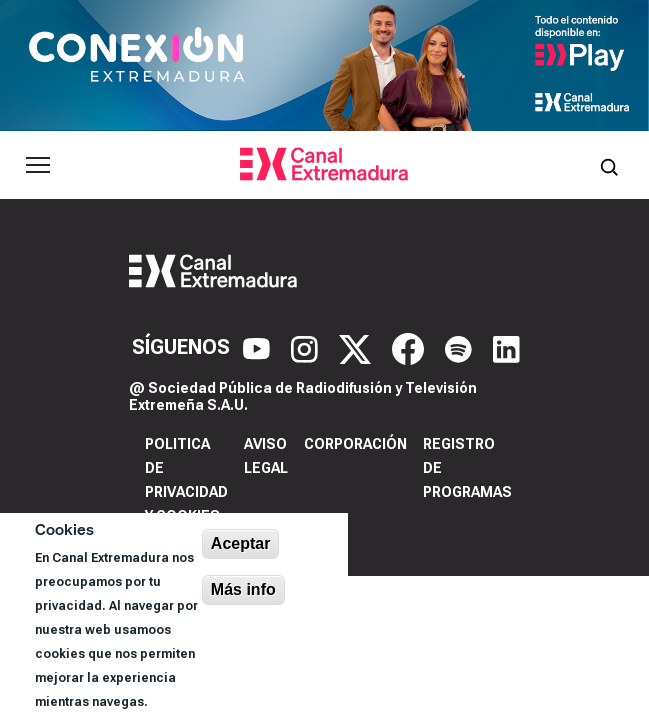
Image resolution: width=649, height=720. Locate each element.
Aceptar (241, 543)
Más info (243, 589)
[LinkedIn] (506, 348)
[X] (357, 348)
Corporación (355, 444)
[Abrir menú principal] (38, 165)
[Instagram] (307, 348)
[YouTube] (259, 348)
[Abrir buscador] (609, 165)
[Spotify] (461, 348)
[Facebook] (410, 348)
